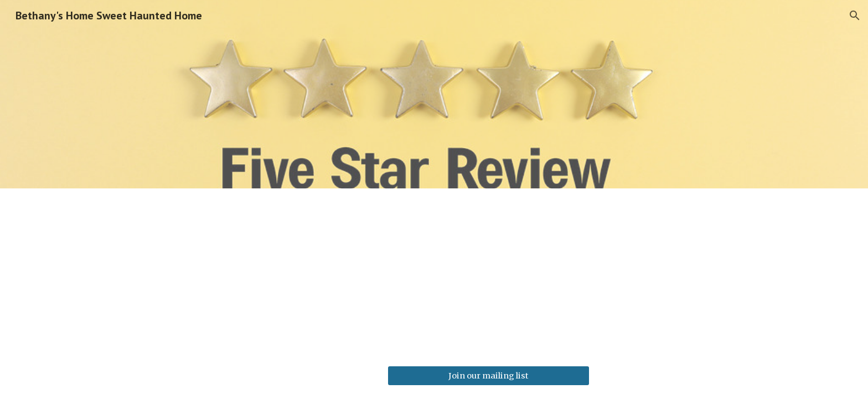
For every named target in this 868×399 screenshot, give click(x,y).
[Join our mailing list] (489, 375)
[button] (855, 16)
